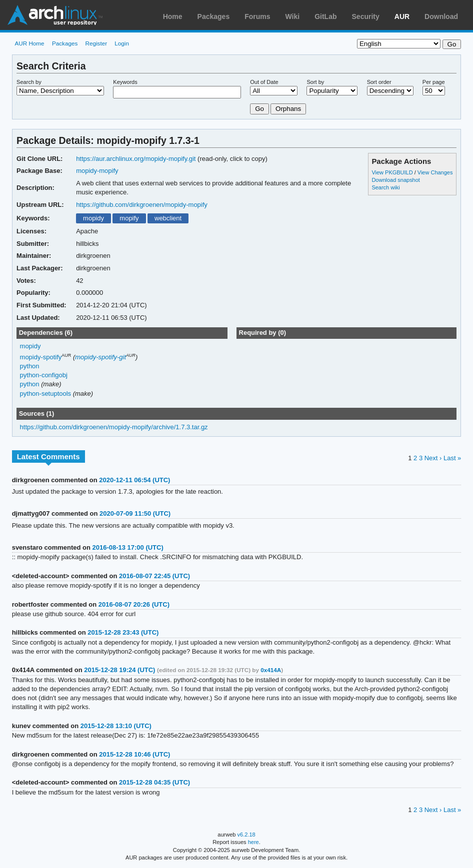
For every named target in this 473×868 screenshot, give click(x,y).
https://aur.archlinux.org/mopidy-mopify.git (136, 159)
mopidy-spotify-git (100, 357)
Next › (433, 458)
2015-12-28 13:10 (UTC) (116, 726)
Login (122, 43)
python (30, 366)
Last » (452, 458)
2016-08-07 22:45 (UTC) (154, 576)
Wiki (293, 16)
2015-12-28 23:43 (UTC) (123, 632)
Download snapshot (395, 180)
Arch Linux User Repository (55, 15)
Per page (434, 82)
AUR (402, 16)
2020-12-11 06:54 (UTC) (134, 480)
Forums (257, 16)
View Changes (435, 172)
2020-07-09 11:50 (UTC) (135, 513)
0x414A (271, 670)
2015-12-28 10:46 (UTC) (134, 754)
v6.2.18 (246, 835)
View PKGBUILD (393, 172)
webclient (168, 218)
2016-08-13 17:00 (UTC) (128, 547)
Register (96, 43)
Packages (214, 16)
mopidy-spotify (41, 357)
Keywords (125, 82)
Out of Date (264, 82)
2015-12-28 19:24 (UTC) (119, 670)
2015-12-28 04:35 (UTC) (154, 782)
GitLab (325, 16)
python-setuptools (46, 394)
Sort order (379, 82)
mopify (129, 218)
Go (259, 109)
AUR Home (30, 43)
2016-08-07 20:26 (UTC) (134, 604)
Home (173, 16)
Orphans (288, 109)
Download (441, 16)
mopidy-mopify (97, 171)
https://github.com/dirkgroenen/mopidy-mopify (142, 205)
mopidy (93, 218)
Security (366, 16)
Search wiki (385, 187)
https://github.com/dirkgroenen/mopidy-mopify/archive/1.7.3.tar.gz (114, 427)
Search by (29, 82)
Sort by (315, 82)
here (253, 842)
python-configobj (44, 375)
